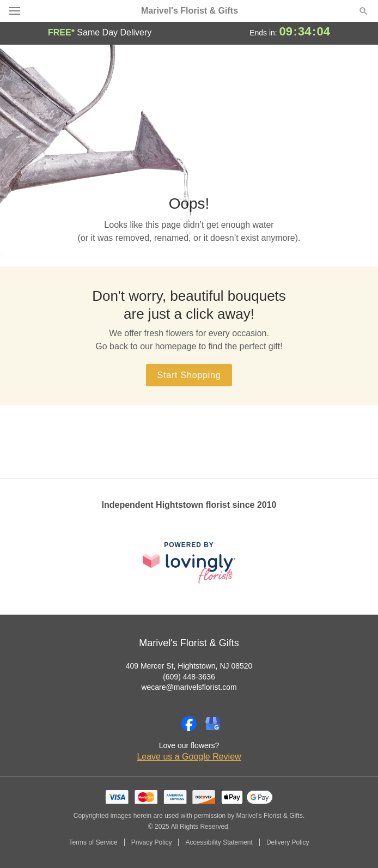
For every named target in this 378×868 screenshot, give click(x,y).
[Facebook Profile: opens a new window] (189, 724)
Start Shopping (189, 375)
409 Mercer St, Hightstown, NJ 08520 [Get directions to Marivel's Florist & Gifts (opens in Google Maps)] (189, 666)
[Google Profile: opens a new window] (213, 724)
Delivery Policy (288, 842)
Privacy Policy (152, 842)
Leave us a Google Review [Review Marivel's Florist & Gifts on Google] (189, 757)
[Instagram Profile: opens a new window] (165, 724)
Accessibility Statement (219, 842)
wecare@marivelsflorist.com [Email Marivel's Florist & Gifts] (189, 687)
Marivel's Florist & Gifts (190, 11)
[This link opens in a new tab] (189, 563)
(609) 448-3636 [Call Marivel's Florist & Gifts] (189, 677)
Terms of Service (93, 842)
